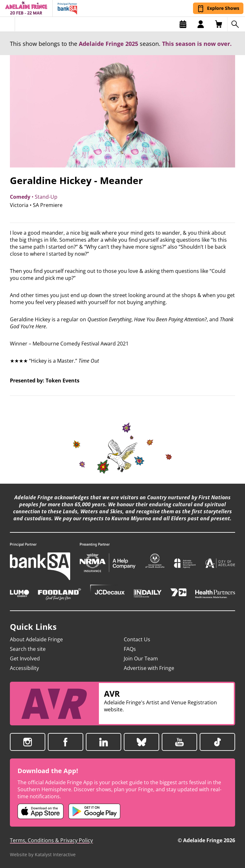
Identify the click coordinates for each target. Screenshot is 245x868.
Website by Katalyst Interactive (43, 854)
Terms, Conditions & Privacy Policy (51, 840)
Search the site (28, 649)
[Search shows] (236, 24)
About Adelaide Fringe (36, 639)
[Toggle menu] (7, 24)
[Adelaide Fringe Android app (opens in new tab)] (94, 811)
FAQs (130, 649)
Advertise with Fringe (149, 668)
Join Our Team (141, 658)
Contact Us (137, 639)
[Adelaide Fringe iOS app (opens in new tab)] (41, 811)
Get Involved (25, 658)
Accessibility (24, 668)
